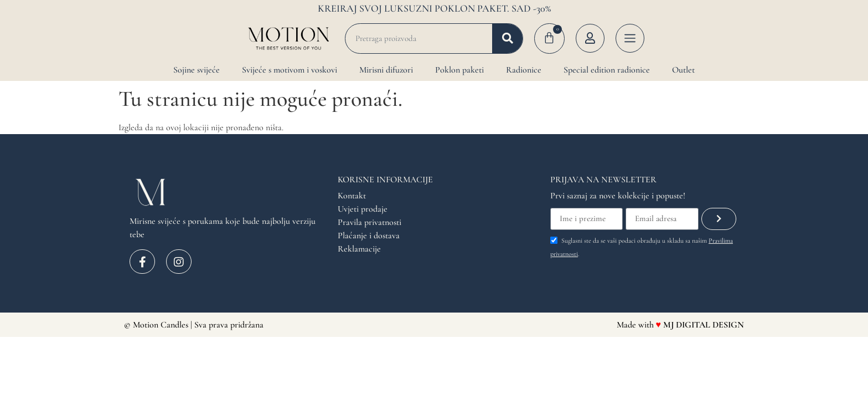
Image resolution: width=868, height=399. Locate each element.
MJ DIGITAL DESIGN (704, 325)
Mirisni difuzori (386, 70)
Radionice (524, 70)
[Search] (507, 39)
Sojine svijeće (197, 70)
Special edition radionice (607, 70)
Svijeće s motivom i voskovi (290, 70)
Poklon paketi (459, 70)
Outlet (683, 70)
